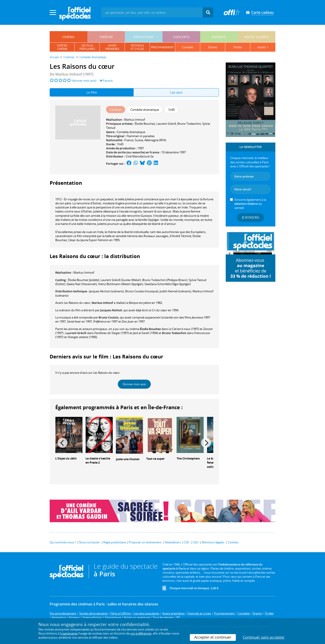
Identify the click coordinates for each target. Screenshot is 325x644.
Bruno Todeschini (189, 124)
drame (213, 47)
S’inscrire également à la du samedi (250, 204)
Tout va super (155, 459)
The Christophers (188, 458)
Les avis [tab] (176, 92)
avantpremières (112, 47)
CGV (186, 542)
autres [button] (262, 47)
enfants (219, 37)
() (84, 280)
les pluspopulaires (87, 47)
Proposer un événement (145, 542)
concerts (181, 37)
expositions (144, 37)
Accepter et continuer (213, 637)
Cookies (233, 542)
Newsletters (173, 542)
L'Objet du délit (66, 458)
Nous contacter (89, 542)
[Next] (206, 443)
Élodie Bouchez (145, 124)
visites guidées (257, 37)
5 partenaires (69, 633)
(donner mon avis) (84, 81)
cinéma (68, 37)
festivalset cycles (137, 47)
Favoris (106, 81)
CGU (195, 542)
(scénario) (107, 291)
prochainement (162, 47)
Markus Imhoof (135, 120)
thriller (238, 47)
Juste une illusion (128, 459)
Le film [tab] (92, 92)
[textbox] (152, 12)
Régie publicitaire (115, 542)
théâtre (106, 37)
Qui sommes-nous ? (63, 542)
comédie (188, 47)
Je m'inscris (251, 217)
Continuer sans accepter (264, 637)
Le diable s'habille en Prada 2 (98, 461)
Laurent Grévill (166, 124)
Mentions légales (213, 542)
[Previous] (63, 443)
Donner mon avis (134, 384)
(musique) (142, 291)
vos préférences (141, 633)
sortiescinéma (62, 47)
